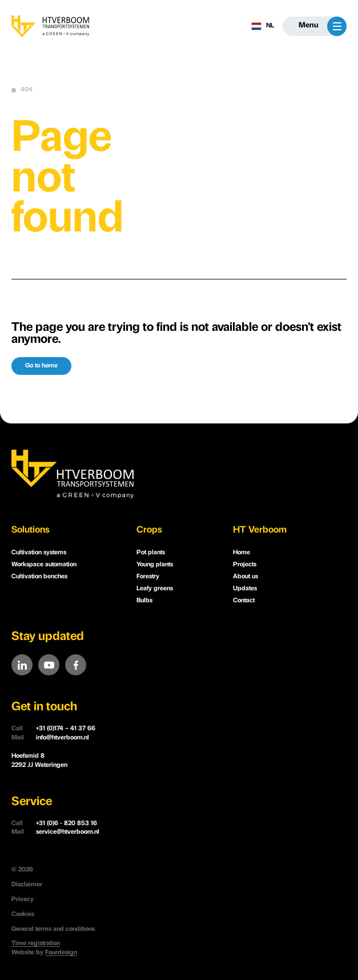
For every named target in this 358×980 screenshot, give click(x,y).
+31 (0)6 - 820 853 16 (54, 824)
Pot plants (151, 553)
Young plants (155, 565)
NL (263, 26)
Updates (245, 589)
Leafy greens (155, 589)
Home (242, 553)
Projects (245, 565)
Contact (244, 601)
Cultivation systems (39, 553)
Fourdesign (61, 953)
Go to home (41, 366)
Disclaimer (27, 885)
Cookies (23, 915)
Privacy (23, 900)
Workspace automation (44, 565)
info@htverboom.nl (50, 738)
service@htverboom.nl (55, 833)
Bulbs (144, 601)
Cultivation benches (39, 577)
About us (246, 577)
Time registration (36, 944)
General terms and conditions (53, 929)
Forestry (148, 577)
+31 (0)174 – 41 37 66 (53, 729)
